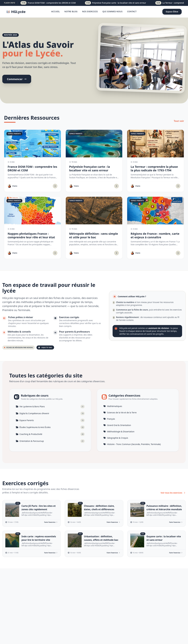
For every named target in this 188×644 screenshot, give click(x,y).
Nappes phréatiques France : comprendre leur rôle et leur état (31, 235)
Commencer (17, 79)
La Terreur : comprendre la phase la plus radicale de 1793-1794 (154, 168)
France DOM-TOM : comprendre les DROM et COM (32, 168)
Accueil (55, 11)
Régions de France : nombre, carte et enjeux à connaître (155, 235)
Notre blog (71, 11)
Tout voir (179, 121)
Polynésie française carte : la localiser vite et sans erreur (90, 168)
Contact (132, 11)
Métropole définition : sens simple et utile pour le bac (94, 235)
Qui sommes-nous (112, 11)
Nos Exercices (90, 11)
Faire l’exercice (51, 522)
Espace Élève (172, 12)
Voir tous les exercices (173, 493)
